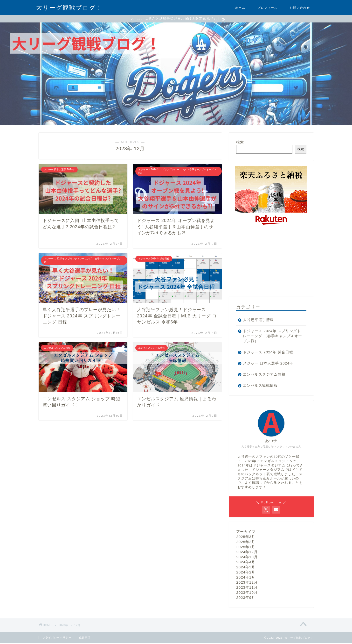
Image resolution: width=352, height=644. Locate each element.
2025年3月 (246, 537)
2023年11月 (247, 588)
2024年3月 (246, 568)
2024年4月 (246, 563)
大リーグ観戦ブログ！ (69, 7)
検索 (240, 143)
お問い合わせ (300, 8)
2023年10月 (247, 593)
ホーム (240, 8)
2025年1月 (246, 547)
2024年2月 (246, 573)
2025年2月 (246, 542)
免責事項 (85, 638)
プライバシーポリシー (57, 638)
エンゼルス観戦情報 (260, 386)
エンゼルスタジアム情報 (264, 375)
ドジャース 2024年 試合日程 (268, 353)
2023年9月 (246, 598)
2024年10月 (247, 558)
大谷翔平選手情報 (258, 320)
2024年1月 (246, 578)
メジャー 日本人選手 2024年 (268, 364)
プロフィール (268, 8)
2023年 (63, 626)
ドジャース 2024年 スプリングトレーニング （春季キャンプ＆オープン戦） (270, 337)
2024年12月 (247, 553)
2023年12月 (247, 583)
